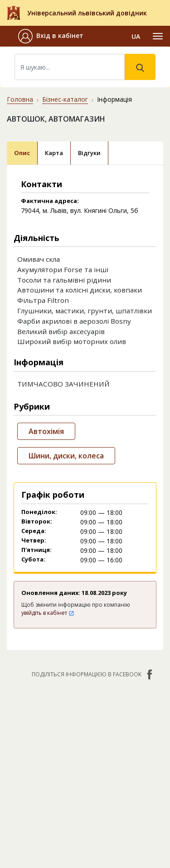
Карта (54, 153)
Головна (20, 99)
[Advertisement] (85, 775)
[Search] (70, 67)
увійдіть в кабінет (48, 613)
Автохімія (46, 431)
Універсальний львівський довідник (87, 13)
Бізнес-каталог (65, 99)
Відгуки (89, 153)
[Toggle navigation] (158, 36)
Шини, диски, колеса (66, 456)
